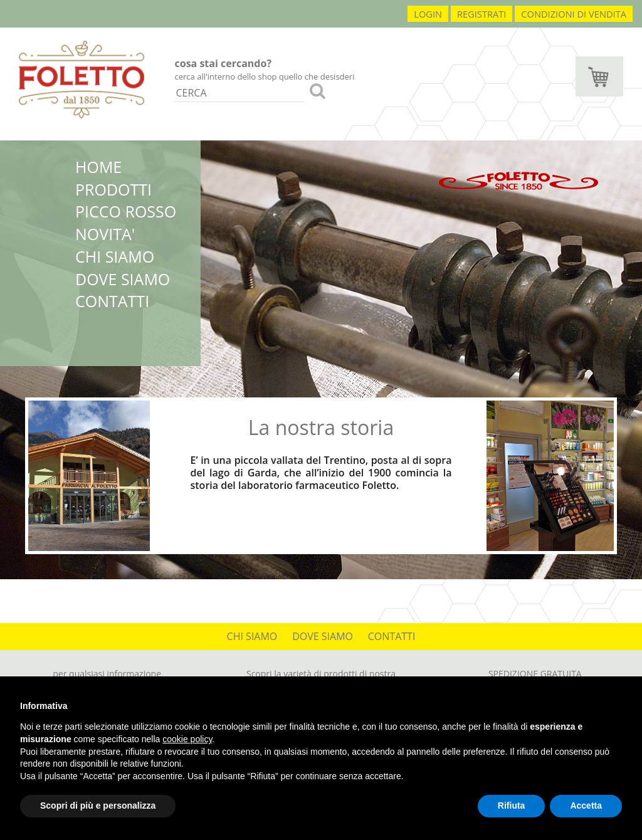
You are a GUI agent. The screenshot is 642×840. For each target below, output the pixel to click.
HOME (98, 167)
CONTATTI (112, 301)
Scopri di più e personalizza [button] (98, 806)
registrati (482, 14)
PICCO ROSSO (126, 211)
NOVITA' (105, 234)
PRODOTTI (113, 189)
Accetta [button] (586, 806)
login (428, 14)
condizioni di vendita (574, 14)
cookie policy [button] (187, 739)
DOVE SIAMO (123, 279)
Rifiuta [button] (512, 806)
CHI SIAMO (115, 256)
